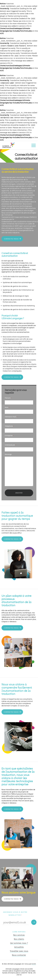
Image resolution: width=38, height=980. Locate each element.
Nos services (19, 935)
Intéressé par (10, 445)
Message (8, 454)
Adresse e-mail (10, 418)
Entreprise (9, 436)
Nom (7, 409)
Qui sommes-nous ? (19, 943)
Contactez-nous (11, 238)
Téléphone (9, 427)
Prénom (8, 400)
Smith (34, 964)
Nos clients (19, 939)
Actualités (19, 947)
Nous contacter (19, 955)
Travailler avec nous (19, 951)
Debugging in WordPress (14, 58)
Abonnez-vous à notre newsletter (15, 914)
